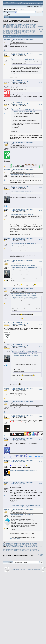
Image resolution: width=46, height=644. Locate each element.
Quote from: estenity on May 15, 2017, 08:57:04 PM (22, 108)
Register (24, 17)
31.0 (9, 14)
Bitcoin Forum (6, 20)
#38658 (41, 462)
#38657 (41, 440)
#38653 (41, 346)
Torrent (6, 15)
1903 (31, 25)
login (17, 9)
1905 (4, 27)
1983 (20, 34)
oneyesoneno (7, 460)
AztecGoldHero (8, 186)
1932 (12, 29)
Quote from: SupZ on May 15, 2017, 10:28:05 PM (21, 350)
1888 (24, 24)
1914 (28, 27)
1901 (25, 25)
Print (41, 31)
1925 (25, 28)
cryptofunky (7, 40)
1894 (7, 25)
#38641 (41, 41)
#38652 (41, 324)
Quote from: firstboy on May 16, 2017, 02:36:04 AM (22, 515)
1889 (27, 24)
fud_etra (6, 438)
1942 (7, 30)
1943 (9, 30)
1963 (31, 31)
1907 (9, 27)
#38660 (41, 511)
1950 (28, 30)
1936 (23, 29)
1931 (9, 29)
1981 (15, 34)
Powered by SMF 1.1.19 (17, 569)
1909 (15, 27)
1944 (12, 30)
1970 (17, 33)
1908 (12, 27)
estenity (6, 53)
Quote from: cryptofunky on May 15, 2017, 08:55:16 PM (23, 86)
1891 (32, 24)
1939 (31, 29)
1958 (17, 31)
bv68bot (6, 402)
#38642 (41, 54)
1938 (29, 29)
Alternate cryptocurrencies (18, 20)
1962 (28, 31)
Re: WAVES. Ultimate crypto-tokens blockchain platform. (23, 40)
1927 (31, 28)
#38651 (41, 290)
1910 (17, 27)
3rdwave (6, 209)
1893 (4, 25)
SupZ (5, 289)
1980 (12, 34)
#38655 (41, 403)
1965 (4, 33)
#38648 (41, 211)
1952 (34, 30)
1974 (28, 33)
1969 (15, 33)
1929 (4, 29)
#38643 (41, 82)
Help (11, 17)
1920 (12, 28)
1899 (20, 25)
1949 (25, 30)
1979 (9, 34)
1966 (7, 33)
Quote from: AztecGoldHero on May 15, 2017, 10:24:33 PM (23, 294)
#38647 (41, 188)
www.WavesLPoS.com (15, 539)
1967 (9, 33)
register (22, 9)
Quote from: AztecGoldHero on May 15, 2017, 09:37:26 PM (23, 243)
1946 (17, 30)
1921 (15, 28)
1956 (12, 31)
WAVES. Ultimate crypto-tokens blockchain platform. (24, 22)
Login (19, 17)
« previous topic (40, 27)
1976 (34, 33)
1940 (34, 29)
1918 (7, 28)
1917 (4, 28)
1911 (20, 27)
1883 (11, 24)
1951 (31, 30)
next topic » (41, 29)
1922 (17, 28)
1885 (16, 24)
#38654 (41, 390)
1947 (20, 30)
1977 (4, 34)
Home (7, 17)
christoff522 (7, 170)
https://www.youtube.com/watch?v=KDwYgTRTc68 (24, 471)
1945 (15, 30)
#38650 (41, 262)
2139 (24, 34)
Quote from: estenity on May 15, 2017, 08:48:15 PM (23, 60)
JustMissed (7, 103)
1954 (7, 31)
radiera (6, 143)
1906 (7, 27)
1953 (4, 31)
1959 (20, 31)
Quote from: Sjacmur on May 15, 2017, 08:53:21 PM (22, 58)
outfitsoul (6, 388)
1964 (34, 31)
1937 (26, 29)
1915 (31, 27)
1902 (28, 25)
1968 (12, 33)
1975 (31, 33)
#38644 (41, 104)
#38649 (41, 240)
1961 (25, 31)
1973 (25, 33)
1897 (15, 25)
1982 (17, 34)
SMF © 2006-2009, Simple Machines (31, 569)
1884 (13, 24)
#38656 (41, 417)
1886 (19, 24)
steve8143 (6, 510)
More (28, 17)
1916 (34, 27)
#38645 (41, 144)
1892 (35, 24)
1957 (15, 31)
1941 (4, 30)
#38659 (41, 484)
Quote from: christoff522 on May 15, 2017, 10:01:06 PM (23, 265)
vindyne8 (6, 323)
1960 (23, 31)
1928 (34, 28)
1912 (23, 27)
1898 (17, 25)
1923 (20, 28)
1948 (23, 30)
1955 (9, 31)
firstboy (6, 482)
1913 (25, 27)
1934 (18, 29)
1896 (12, 25)
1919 (9, 28)
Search (15, 17)
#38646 (41, 171)
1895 (9, 25)
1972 (23, 33)
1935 (21, 29)
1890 (29, 24)
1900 (23, 25)
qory (5, 415)
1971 (20, 33)
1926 (28, 28)
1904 (34, 25)
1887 (21, 24)
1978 (7, 34)
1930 (7, 29)
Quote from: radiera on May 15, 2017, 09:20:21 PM (22, 175)
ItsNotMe (6, 81)
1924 (23, 28)
